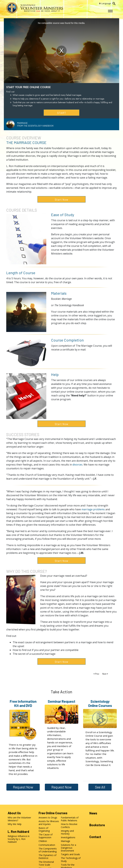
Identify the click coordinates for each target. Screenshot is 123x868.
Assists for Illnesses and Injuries (49, 823)
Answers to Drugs (48, 818)
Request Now (23, 787)
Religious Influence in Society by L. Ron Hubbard (19, 839)
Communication (47, 845)
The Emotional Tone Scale (46, 863)
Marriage (66, 841)
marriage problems (93, 509)
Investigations (68, 837)
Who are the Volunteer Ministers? (19, 819)
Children (43, 841)
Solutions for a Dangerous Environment (68, 848)
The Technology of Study (71, 860)
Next (105, 674)
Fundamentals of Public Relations (70, 819)
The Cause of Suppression (46, 836)
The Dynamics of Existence (47, 857)
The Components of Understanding (48, 850)
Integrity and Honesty (67, 832)
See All (100, 787)
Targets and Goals (70, 854)
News (93, 813)
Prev (97, 674)
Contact (95, 837)
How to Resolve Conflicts (69, 826)
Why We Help (15, 824)
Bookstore (97, 825)
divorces (78, 465)
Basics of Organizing (44, 829)
